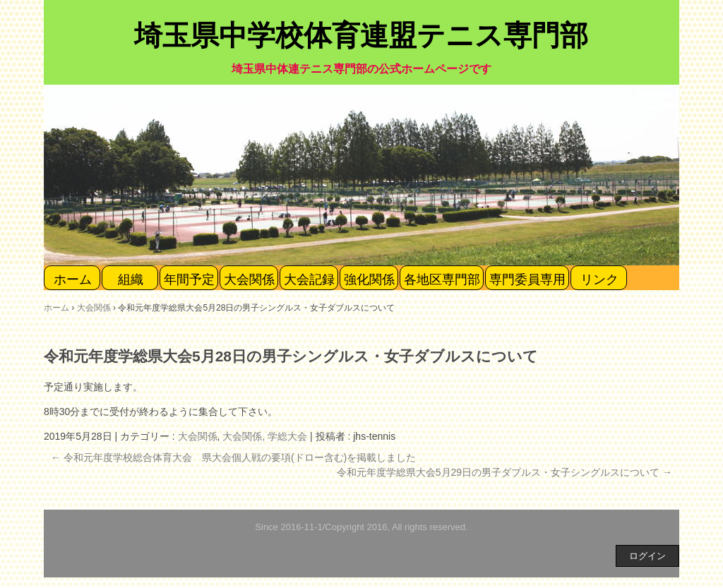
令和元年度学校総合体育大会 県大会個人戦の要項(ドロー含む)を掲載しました (233, 457)
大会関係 (249, 280)
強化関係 (369, 280)
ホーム (73, 280)
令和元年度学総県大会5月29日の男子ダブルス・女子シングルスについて (504, 472)
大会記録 (309, 280)
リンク (599, 280)
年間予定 (189, 280)
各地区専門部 (442, 280)
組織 (131, 280)
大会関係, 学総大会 (265, 436)
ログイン (647, 556)
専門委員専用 (527, 280)
